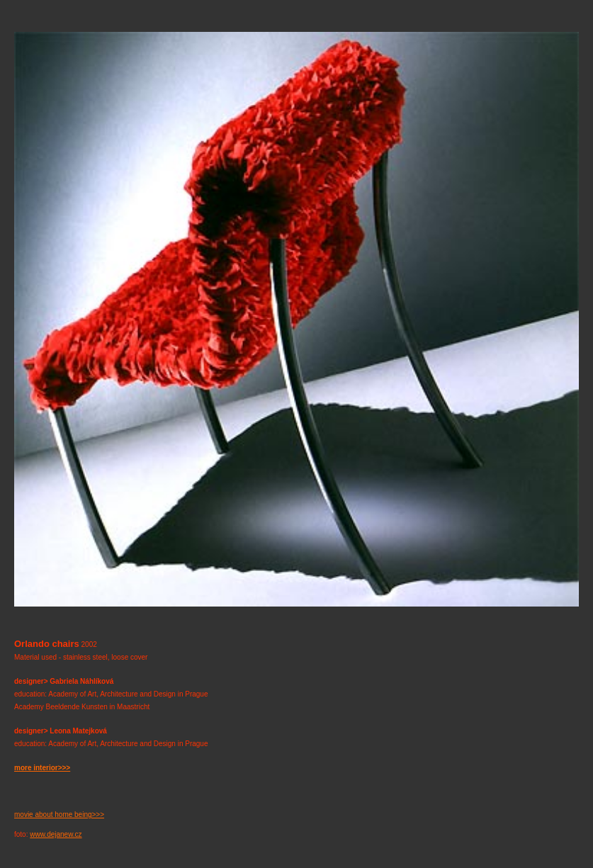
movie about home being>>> (59, 815)
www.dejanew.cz (56, 834)
